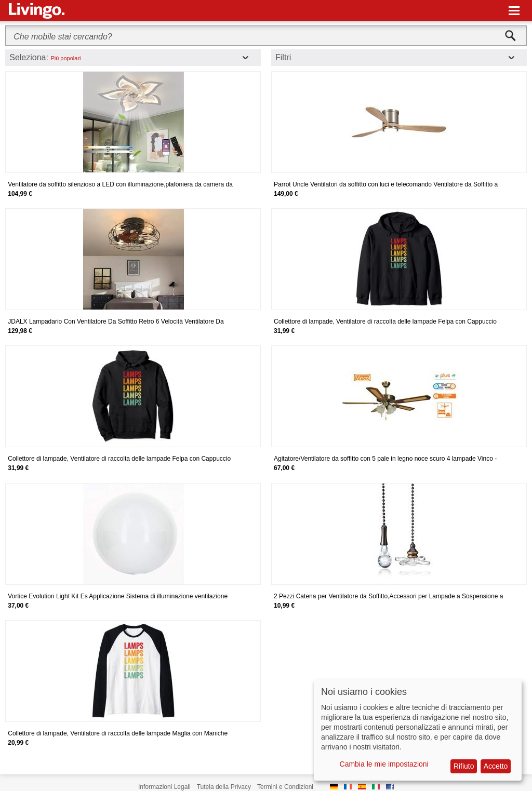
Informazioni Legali (164, 787)
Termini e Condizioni (285, 787)
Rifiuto (464, 766)
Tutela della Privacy (224, 787)
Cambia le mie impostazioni (384, 764)
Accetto (496, 766)
